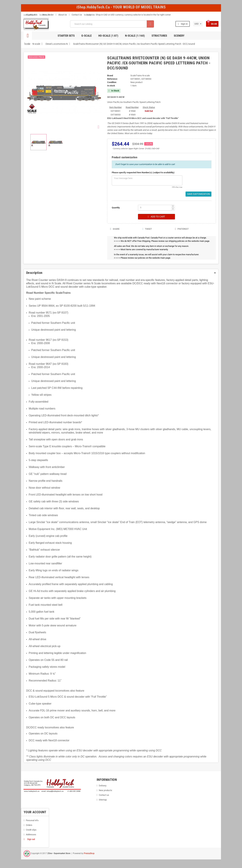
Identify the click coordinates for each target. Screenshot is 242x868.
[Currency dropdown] (198, 24)
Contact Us (75, 15)
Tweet (147, 229)
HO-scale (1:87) (108, 36)
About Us (61, 15)
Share (115, 229)
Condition (112, 82)
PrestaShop (89, 854)
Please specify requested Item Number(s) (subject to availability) (143, 172)
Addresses (31, 835)
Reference (112, 79)
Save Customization (198, 194)
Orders (29, 825)
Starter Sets (66, 36)
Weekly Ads (31, 15)
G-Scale (86, 36)
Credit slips (31, 830)
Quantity (116, 208)
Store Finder (47, 15)
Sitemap (103, 800)
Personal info (32, 821)
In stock (111, 86)
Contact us (104, 795)
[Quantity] (155, 208)
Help (88, 15)
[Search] (112, 24)
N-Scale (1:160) (135, 36)
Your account (35, 812)
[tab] (121, 273)
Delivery (103, 786)
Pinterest (182, 229)
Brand (110, 76)
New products (105, 790)
